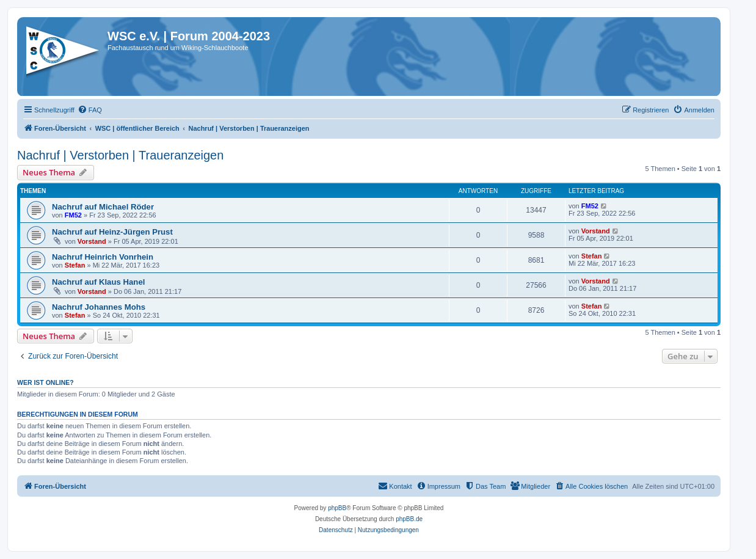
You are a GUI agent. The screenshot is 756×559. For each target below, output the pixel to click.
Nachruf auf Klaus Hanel (98, 282)
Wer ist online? (45, 382)
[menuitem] (90, 110)
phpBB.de (409, 519)
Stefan (75, 265)
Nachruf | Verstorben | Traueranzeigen (120, 155)
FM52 (73, 215)
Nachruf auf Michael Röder (103, 207)
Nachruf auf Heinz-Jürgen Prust (112, 232)
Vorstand (92, 241)
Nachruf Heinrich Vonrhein (103, 257)
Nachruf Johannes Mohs (99, 307)
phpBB (337, 508)
